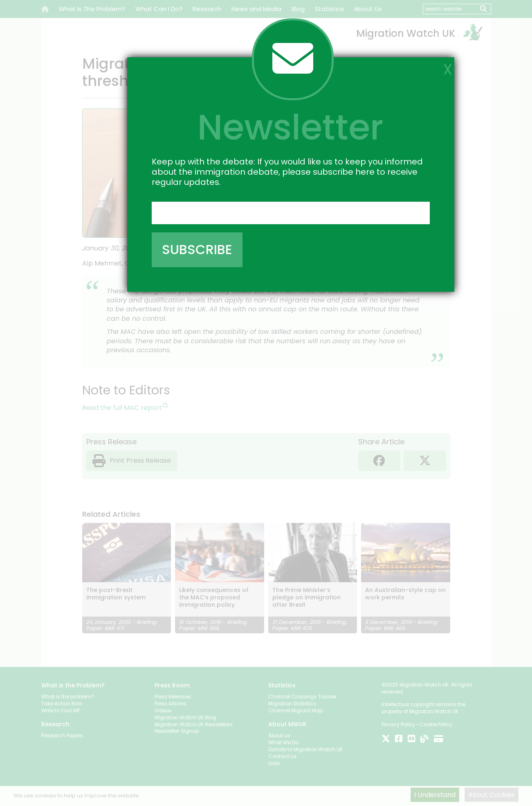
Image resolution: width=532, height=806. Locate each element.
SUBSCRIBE (197, 249)
